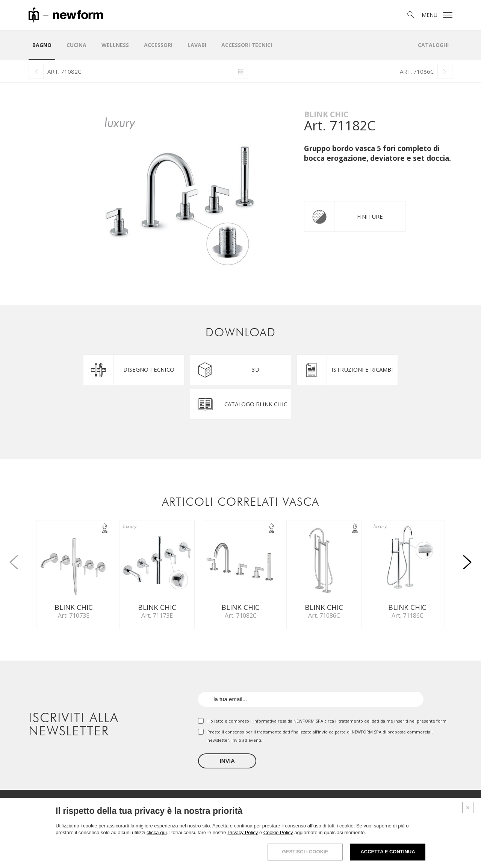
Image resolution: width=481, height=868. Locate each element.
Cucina (76, 45)
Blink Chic (326, 114)
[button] (467, 558)
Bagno (42, 45)
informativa (265, 721)
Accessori (158, 45)
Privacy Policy (243, 834)
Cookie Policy (278, 834)
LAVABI (197, 45)
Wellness (115, 45)
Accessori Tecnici (247, 45)
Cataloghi (433, 45)
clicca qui (157, 834)
